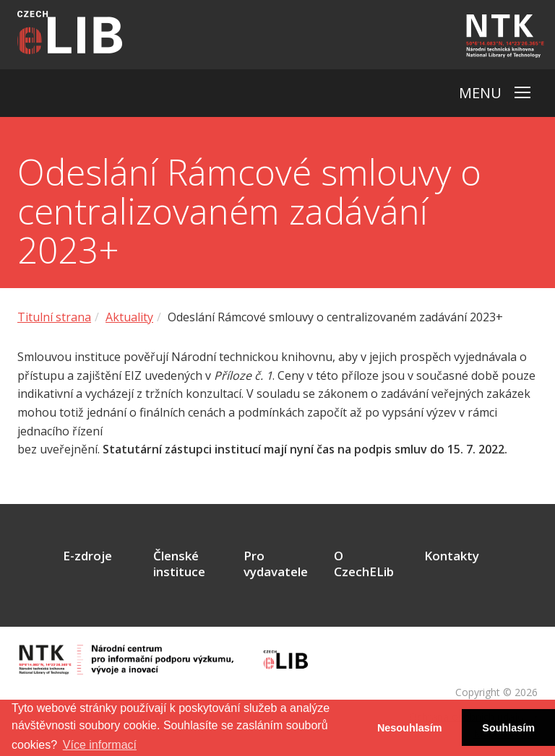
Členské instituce (179, 564)
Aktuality (129, 317)
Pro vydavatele (276, 564)
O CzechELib (364, 564)
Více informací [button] (100, 745)
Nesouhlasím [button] (410, 728)
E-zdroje (87, 556)
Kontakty (452, 556)
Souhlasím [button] (508, 728)
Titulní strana (54, 317)
